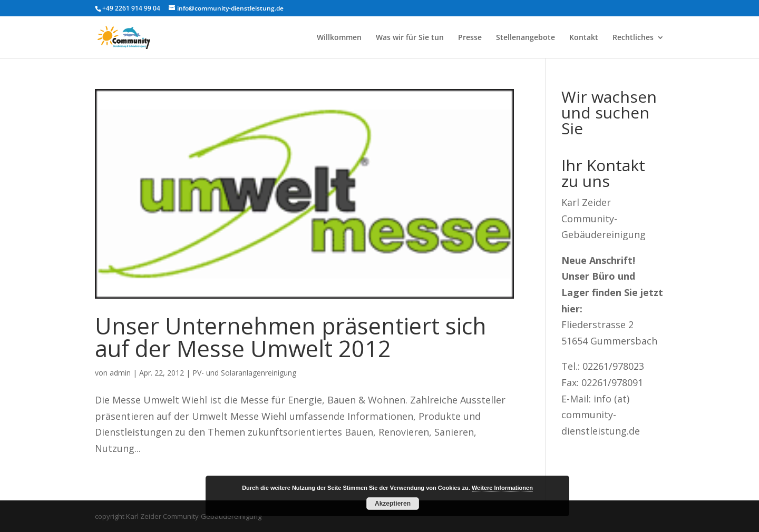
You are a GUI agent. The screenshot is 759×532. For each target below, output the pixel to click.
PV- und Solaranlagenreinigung (244, 373)
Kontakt (584, 38)
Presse (470, 38)
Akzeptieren (393, 504)
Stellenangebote (526, 38)
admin (120, 373)
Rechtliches (633, 38)
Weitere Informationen (502, 488)
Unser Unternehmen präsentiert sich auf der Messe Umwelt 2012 (291, 337)
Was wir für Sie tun (410, 38)
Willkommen (339, 38)
